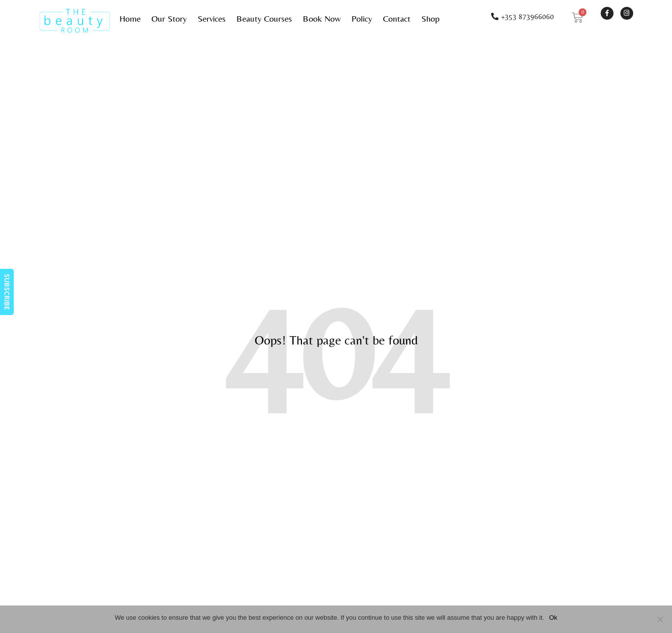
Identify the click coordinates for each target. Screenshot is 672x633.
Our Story (169, 18)
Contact (397, 18)
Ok (553, 618)
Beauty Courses (264, 18)
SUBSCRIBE (7, 292)
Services (212, 18)
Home (130, 18)
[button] (523, 16)
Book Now (322, 18)
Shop (430, 18)
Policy (362, 18)
